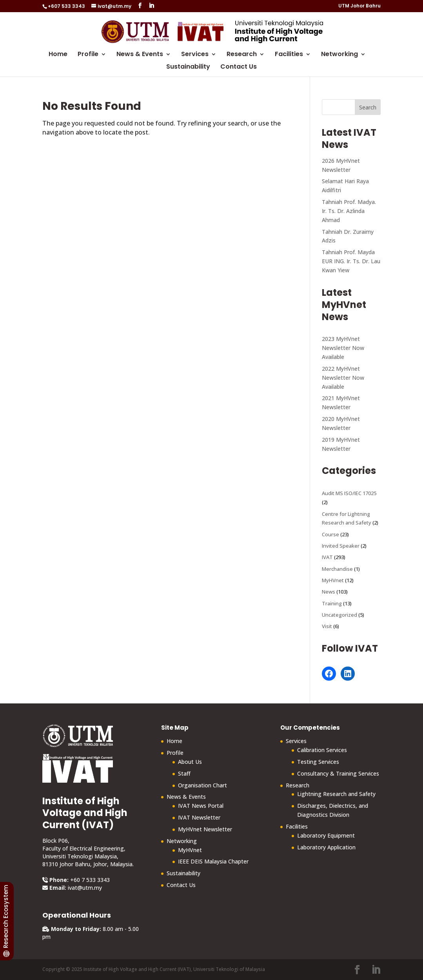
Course (330, 534)
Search (368, 107)
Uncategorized (339, 615)
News (329, 592)
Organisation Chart (202, 785)
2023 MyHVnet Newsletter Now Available (343, 348)
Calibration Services (322, 750)
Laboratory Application (326, 847)
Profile (88, 55)
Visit (327, 626)
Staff (184, 773)
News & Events (140, 55)
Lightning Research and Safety (336, 794)
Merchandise (337, 569)
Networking (339, 55)
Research (242, 55)
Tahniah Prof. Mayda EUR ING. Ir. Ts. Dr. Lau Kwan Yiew (351, 261)
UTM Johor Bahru (359, 6)
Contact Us (239, 67)
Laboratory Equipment (326, 835)
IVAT (327, 557)
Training (332, 603)
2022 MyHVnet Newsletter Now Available (343, 378)
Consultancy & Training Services (338, 773)
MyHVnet (333, 580)
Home (58, 55)
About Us (190, 762)
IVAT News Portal (201, 806)
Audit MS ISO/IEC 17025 (349, 493)
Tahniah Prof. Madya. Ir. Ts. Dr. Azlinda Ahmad (349, 211)
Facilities (289, 55)
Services (195, 55)
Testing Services (318, 762)
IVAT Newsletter (199, 817)
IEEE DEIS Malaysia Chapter (213, 861)
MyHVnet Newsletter (205, 829)
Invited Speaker (341, 546)
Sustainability (188, 67)
